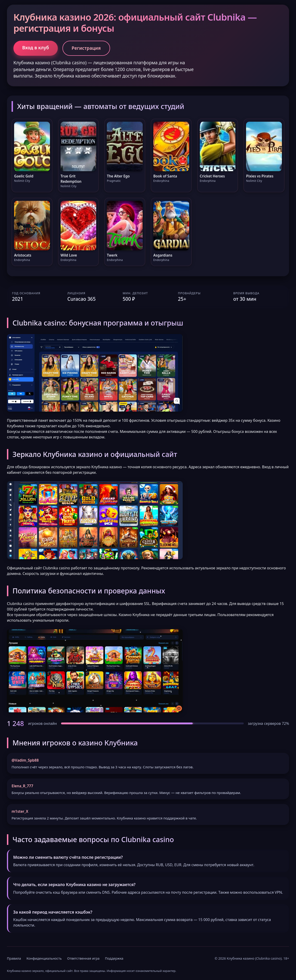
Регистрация (86, 48)
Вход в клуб (36, 48)
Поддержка (114, 958)
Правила (14, 958)
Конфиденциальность (44, 958)
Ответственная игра (83, 958)
